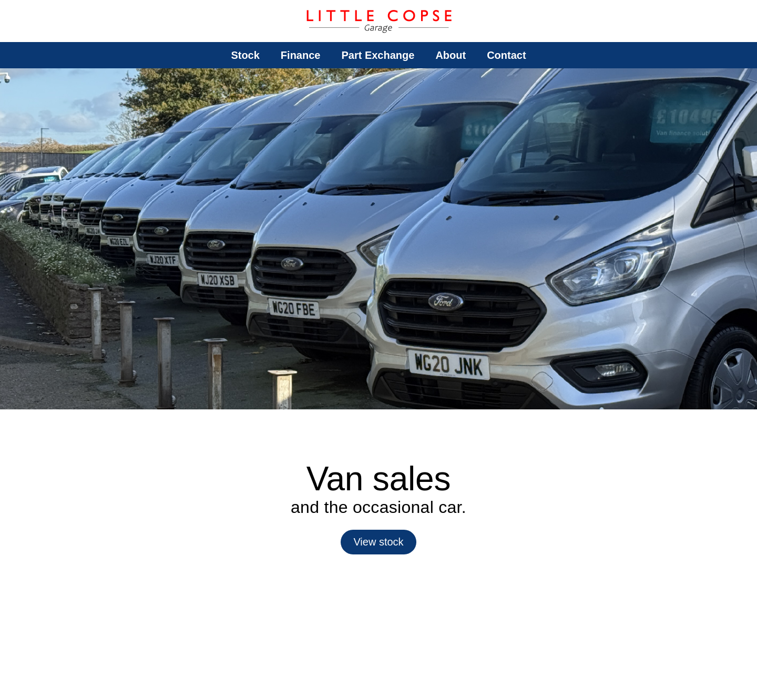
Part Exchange (378, 55)
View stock (378, 542)
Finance (301, 55)
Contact (506, 55)
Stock (245, 55)
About (451, 55)
